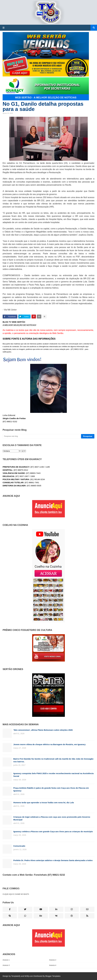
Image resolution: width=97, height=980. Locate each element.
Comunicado (19, 846)
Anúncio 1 (6, 960)
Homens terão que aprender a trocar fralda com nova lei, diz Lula (44, 802)
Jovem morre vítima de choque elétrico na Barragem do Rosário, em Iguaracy (49, 744)
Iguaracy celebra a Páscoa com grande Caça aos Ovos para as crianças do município (53, 831)
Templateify (16, 976)
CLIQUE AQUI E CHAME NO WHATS (16, 894)
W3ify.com (29, 976)
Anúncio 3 (6, 965)
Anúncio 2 (53, 960)
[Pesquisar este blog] (42, 436)
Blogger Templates (53, 976)
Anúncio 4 (53, 965)
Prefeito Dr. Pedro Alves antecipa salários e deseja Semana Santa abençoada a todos (53, 860)
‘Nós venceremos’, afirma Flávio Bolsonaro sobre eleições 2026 (43, 730)
